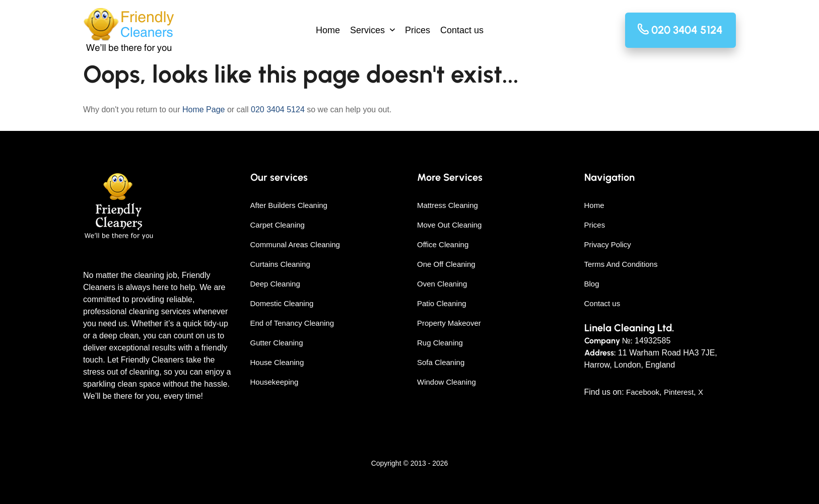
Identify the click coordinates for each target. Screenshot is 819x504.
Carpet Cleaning (278, 225)
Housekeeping (275, 382)
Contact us (462, 30)
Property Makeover (449, 323)
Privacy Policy (608, 244)
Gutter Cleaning (277, 343)
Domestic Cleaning (282, 303)
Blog (592, 284)
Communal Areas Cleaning (295, 244)
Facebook (643, 392)
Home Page (204, 110)
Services (367, 30)
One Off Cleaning (446, 264)
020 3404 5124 (278, 110)
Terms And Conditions (621, 264)
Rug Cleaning (440, 343)
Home (328, 30)
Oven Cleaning (442, 284)
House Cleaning (277, 362)
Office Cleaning (443, 244)
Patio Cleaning (442, 303)
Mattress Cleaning (448, 205)
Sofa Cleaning (441, 362)
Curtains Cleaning (280, 264)
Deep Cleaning (275, 284)
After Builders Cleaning (289, 205)
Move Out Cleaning (449, 225)
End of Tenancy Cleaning (292, 323)
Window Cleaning (447, 382)
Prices (418, 30)
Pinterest (679, 392)
